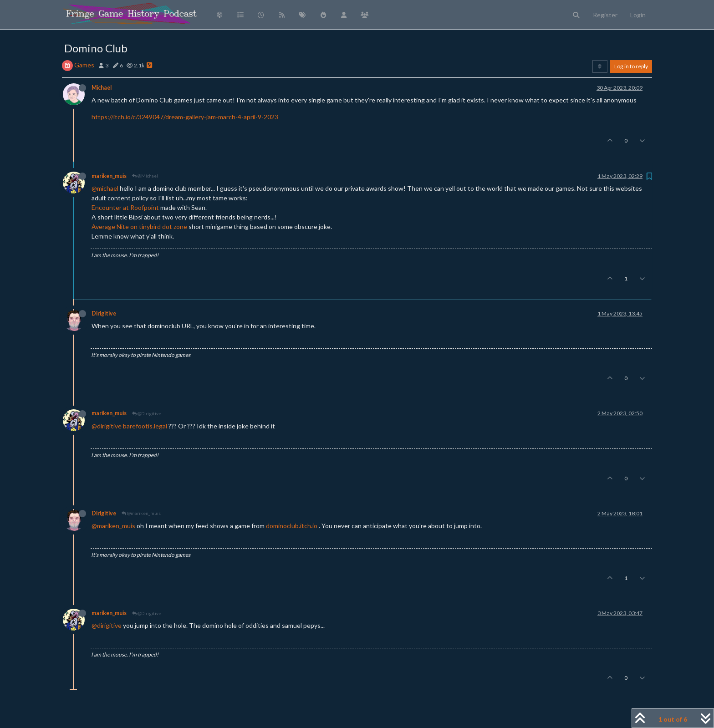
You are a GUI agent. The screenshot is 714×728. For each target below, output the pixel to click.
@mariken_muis (141, 513)
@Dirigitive (147, 413)
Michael (102, 88)
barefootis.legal (145, 426)
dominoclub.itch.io (292, 526)
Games (84, 65)
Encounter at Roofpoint (125, 207)
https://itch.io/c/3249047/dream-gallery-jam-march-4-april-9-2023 (185, 117)
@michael (105, 188)
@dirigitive (107, 426)
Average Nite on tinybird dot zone (139, 227)
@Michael (145, 176)
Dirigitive (104, 313)
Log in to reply (631, 66)
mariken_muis (109, 176)
